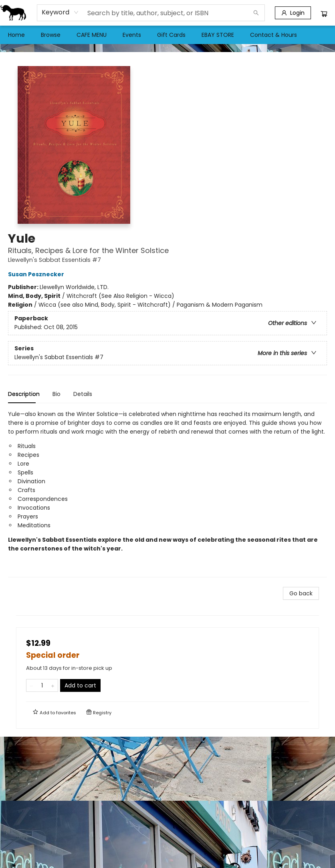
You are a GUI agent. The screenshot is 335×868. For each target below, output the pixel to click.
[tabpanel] (167, 493)
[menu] (167, 35)
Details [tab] (83, 394)
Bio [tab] (57, 394)
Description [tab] (24, 394)
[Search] (256, 13)
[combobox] (60, 12)
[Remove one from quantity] (31, 685)
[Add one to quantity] (53, 685)
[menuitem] (16, 35)
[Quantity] (42, 685)
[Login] (293, 13)
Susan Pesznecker (37, 274)
